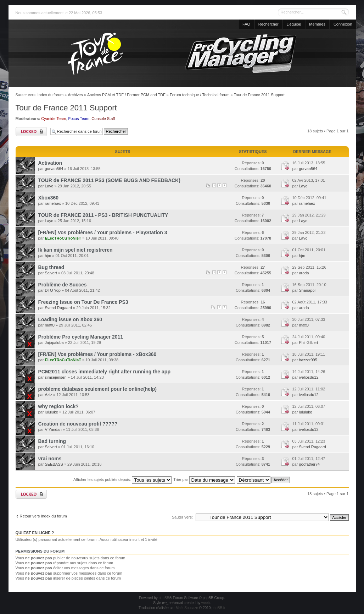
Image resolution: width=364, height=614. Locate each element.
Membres (317, 24)
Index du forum (51, 95)
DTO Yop (52, 290)
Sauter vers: (182, 517)
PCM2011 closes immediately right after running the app (104, 372)
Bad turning (52, 441)
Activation (50, 163)
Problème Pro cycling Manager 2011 (81, 337)
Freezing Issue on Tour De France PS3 (83, 302)
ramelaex (53, 203)
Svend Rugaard (58, 308)
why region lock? (58, 406)
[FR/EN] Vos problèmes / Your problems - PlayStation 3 (103, 232)
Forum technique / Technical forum (200, 95)
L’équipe (294, 24)
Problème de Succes (63, 285)
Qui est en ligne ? (35, 533)
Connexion (343, 24)
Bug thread (51, 267)
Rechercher (268, 24)
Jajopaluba (54, 342)
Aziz (48, 395)
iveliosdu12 (309, 377)
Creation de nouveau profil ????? (78, 424)
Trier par (204, 479)
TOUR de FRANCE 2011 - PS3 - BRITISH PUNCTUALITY (103, 215)
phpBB (164, 598)
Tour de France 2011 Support (259, 95)
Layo (49, 186)
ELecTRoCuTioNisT (63, 238)
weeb (206, 603)
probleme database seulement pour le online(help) (98, 389)
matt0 (50, 325)
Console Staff (103, 119)
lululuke (51, 412)
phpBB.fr (219, 608)
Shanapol (307, 290)
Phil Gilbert (308, 342)
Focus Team (79, 119)
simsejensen (55, 377)
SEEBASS (54, 464)
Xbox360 (49, 198)
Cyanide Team (54, 119)
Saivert (51, 273)
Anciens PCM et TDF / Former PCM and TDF (126, 95)
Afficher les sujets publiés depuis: (123, 479)
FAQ (246, 24)
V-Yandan (53, 429)
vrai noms (50, 459)
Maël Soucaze (187, 608)
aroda (304, 273)
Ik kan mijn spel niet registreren (75, 250)
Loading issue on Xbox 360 (70, 319)
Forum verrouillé (31, 131)
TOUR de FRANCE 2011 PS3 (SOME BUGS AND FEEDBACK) (109, 180)
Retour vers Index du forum (43, 516)
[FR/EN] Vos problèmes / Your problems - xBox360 (97, 354)
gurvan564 (54, 169)
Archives (75, 95)
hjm (48, 256)
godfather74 (309, 464)
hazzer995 (308, 360)
